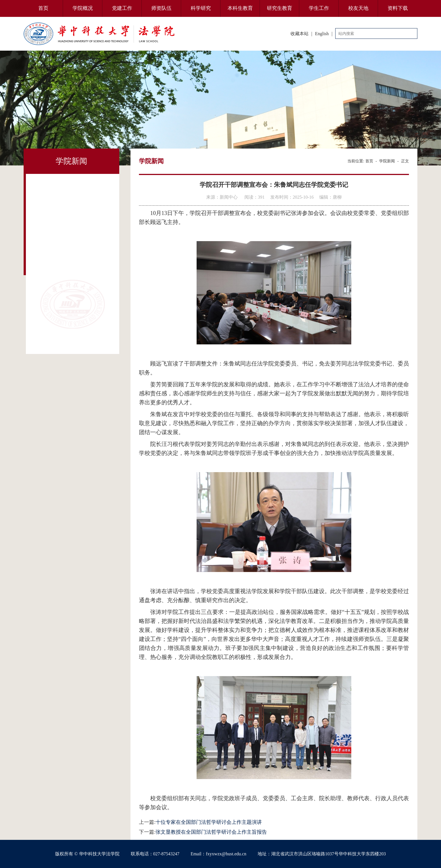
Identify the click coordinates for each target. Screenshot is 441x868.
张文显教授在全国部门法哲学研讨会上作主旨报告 (211, 832)
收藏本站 (300, 34)
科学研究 (201, 8)
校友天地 (358, 8)
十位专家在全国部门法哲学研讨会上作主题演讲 (209, 822)
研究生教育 (280, 8)
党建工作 (122, 8)
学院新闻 (387, 161)
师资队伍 (161, 8)
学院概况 (83, 8)
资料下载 (398, 8)
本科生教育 (240, 8)
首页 (43, 8)
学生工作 (319, 8)
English (322, 34)
